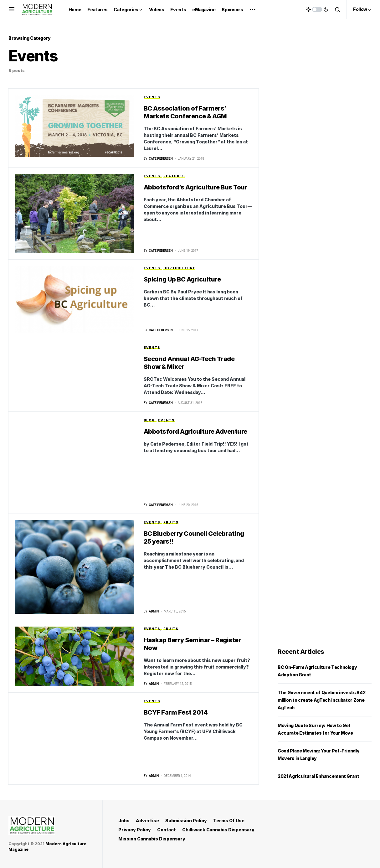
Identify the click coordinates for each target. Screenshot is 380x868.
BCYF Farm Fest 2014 (176, 713)
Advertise (147, 821)
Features (174, 176)
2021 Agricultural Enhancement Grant (318, 777)
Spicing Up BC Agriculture (182, 280)
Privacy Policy (135, 830)
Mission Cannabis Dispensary (152, 839)
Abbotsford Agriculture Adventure (195, 432)
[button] (12, 9)
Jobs (124, 821)
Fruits (171, 523)
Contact (167, 830)
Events (152, 97)
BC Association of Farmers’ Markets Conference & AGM (185, 112)
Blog (149, 421)
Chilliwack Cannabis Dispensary (218, 830)
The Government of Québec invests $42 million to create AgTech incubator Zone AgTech (321, 701)
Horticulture (179, 268)
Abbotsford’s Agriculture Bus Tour (196, 188)
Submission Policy (186, 821)
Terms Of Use (229, 821)
